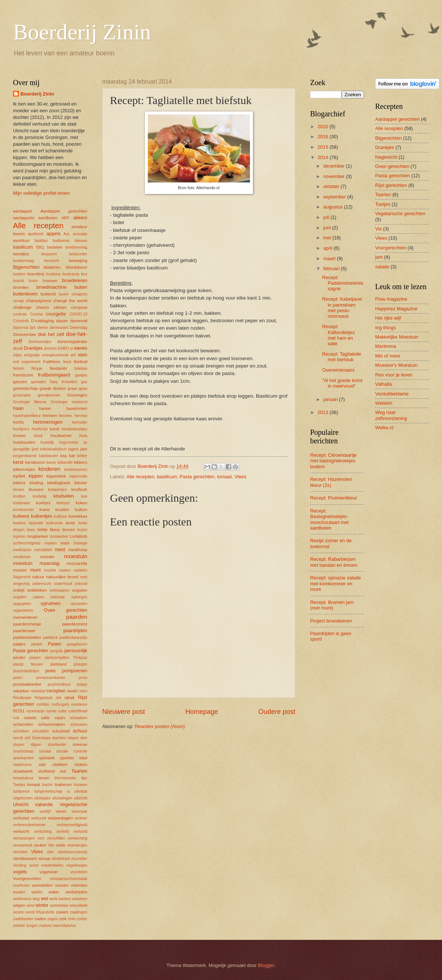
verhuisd (21, 818)
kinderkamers (76, 470)
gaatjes (81, 375)
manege (80, 543)
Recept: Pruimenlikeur (334, 498)
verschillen (56, 838)
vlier (50, 852)
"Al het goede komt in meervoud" (342, 383)
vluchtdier (79, 859)
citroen (60, 307)
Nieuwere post (123, 712)
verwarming (77, 838)
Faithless (52, 362)
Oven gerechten (66, 610)
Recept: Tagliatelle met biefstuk (342, 357)
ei (71, 348)
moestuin (76, 556)
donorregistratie (72, 342)
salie (45, 718)
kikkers (81, 462)
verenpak (79, 811)
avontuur (21, 240)
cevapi (19, 301)
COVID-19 (78, 314)
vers (41, 838)
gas (84, 382)
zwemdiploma (64, 926)
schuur (80, 731)
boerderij (36, 274)
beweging (78, 261)
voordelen (79, 872)
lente (70, 523)
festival (81, 362)
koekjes (43, 503)
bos (84, 274)
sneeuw (80, 744)
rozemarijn (35, 711)
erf (73, 355)
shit (27, 738)
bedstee (55, 247)
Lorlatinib (79, 536)
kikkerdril (65, 462)
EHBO (63, 348)
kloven (19, 490)
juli (327, 217)
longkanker (38, 536)
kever (51, 462)
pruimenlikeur (59, 684)
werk (53, 899)
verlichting (43, 832)
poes (51, 671)
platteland (58, 664)
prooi (83, 678)
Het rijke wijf (388, 318)
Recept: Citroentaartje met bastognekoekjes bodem (333, 461)
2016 (324, 137)
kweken (19, 523)
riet (58, 698)
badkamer (61, 241)
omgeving (21, 584)
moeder (47, 557)
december (334, 166)
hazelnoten (77, 408)
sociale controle (72, 751)
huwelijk (47, 442)
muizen (20, 570)
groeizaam (22, 395)
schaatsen (79, 718)
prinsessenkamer (51, 678)
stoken (81, 764)
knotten (19, 496)
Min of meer (388, 356)
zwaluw (45, 926)
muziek (50, 570)
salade (30, 718)
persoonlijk (76, 651)
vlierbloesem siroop (32, 858)
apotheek (36, 234)
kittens (19, 483)
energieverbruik (55, 355)
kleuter (81, 483)
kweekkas (78, 516)
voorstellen (42, 885)
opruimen (51, 603)
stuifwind (47, 771)
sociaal (45, 751)
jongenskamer (25, 456)
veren (61, 811)
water (54, 892)
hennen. (66, 416)
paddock (50, 638)
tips (84, 778)
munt (35, 570)
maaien (51, 543)
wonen (19, 912)
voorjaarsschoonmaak (69, 879)
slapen (73, 738)
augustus (334, 207)
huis (83, 436)
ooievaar (58, 597)
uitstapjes (42, 798)
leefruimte (54, 523)
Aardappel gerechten (64, 211)
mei (328, 238)
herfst (18, 422)
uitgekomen (23, 798)
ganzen (20, 382)
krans (45, 510)
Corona (36, 314)
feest (67, 362)
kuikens (21, 516)
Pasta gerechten (197, 477)
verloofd (80, 832)
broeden (21, 287)
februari (332, 269)
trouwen (80, 785)
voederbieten (52, 865)
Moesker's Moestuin (396, 365)
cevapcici (79, 294)
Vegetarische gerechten (400, 214)
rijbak (69, 698)
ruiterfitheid (78, 711)
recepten (56, 691)
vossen (62, 885)
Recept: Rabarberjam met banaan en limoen (334, 562)
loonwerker (59, 536)
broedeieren (74, 280)
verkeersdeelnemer (29, 825)
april (328, 248)
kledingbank (59, 483)
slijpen (36, 745)
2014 (324, 157)
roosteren (79, 704)
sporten (67, 758)
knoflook (79, 489)
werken (65, 899)
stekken (60, 764)
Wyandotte (45, 912)
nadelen (80, 570)
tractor (47, 785)
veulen (40, 845)
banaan (81, 241)
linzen (82, 530)
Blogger (266, 965)
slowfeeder (57, 745)
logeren (19, 536)
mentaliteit (43, 550)
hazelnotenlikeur (27, 416)
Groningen (77, 395)
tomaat (224, 477)
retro (83, 691)
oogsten (80, 590)
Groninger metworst (69, 402)
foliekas (81, 368)
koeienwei (22, 503)
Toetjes (19, 785)
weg (36, 899)
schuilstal (61, 731)
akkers (80, 218)
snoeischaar (23, 751)
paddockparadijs (73, 638)
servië (18, 738)
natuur (38, 577)
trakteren (63, 785)
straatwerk (23, 771)
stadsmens (22, 765)
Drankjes (33, 348)
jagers (74, 449)
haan (18, 408)
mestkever (22, 557)
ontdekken (37, 590)
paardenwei (24, 631)
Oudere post (277, 712)
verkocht (21, 831)
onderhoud (63, 584)
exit (16, 362)
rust (16, 718)
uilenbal (81, 791)
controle (20, 314)
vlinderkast (61, 859)
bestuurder (78, 254)
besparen (49, 254)
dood (18, 348)
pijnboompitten (57, 658)
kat (72, 456)
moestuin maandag (36, 563)
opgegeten (22, 604)
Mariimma (386, 346)
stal (42, 764)
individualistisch (53, 449)
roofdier (43, 704)
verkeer (81, 818)
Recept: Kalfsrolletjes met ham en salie (338, 335)
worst (30, 912)
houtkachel (61, 436)
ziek (63, 919)
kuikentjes (41, 516)
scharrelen (23, 724)
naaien (65, 570)
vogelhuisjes (77, 865)
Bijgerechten (26, 267)
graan (72, 389)
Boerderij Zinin (82, 32)
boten (33, 281)
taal (63, 771)
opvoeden (79, 604)
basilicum (167, 477)
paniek (37, 644)
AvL (67, 234)
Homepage (202, 712)
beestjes (21, 254)
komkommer (24, 510)
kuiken (81, 510)
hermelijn (79, 422)
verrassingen (24, 838)
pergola (56, 651)
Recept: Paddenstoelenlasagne (343, 283)
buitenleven (25, 294)
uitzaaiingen (62, 798)
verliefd (63, 832)
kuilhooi (60, 516)
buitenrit (48, 294)
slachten (59, 738)
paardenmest (75, 624)
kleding (37, 483)
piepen (35, 658)
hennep (81, 416)
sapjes (60, 718)
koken (82, 503)
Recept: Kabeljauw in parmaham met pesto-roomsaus (342, 308)
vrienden (79, 885)
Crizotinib (21, 321)
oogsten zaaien (29, 597)
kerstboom (35, 462)
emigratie (32, 355)
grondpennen (49, 395)
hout (38, 436)
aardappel (23, 211)
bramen (50, 281)
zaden (40, 919)
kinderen (50, 469)
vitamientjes (77, 845)
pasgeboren (77, 644)
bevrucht (52, 261)
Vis (51, 845)
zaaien (62, 912)
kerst (18, 462)
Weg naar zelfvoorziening (391, 415)
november (334, 176)
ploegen (80, 664)
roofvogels (61, 704)
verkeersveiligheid (72, 825)
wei (44, 898)
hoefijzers (21, 429)
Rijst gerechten (391, 185)
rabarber (21, 691)
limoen (69, 530)
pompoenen (75, 671)
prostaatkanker (27, 684)
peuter (19, 657)
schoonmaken (52, 724)
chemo (43, 307)
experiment (31, 362)
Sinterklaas (41, 738)
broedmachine (52, 287)
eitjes (17, 355)
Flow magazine (391, 299)
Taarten (79, 771)
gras (83, 388)
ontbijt (19, 590)
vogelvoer (49, 872)
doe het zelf (51, 334)
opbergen (79, 597)
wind (31, 905)
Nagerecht (22, 577)
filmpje (37, 368)
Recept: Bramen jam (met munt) (332, 605)
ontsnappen (59, 590)
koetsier (63, 503)
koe (84, 496)
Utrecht (21, 804)
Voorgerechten (27, 879)
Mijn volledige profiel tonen (41, 193)
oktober (332, 186)
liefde (42, 530)
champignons (38, 301)
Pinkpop (80, 658)
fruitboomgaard (54, 375)
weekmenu (22, 899)
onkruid (81, 584)
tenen (44, 778)
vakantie (44, 804)
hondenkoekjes (74, 429)
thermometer (65, 778)
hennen (50, 415)
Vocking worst (26, 865)
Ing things (386, 328)
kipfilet (19, 476)
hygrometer (69, 442)
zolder (82, 919)
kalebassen (49, 456)
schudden (41, 731)
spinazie (47, 758)
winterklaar (59, 905)
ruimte (51, 711)
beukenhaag (24, 261)
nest (84, 577)
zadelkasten (23, 919)
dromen (50, 348)
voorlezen (21, 885)
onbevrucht (42, 584)
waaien (19, 892)
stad (83, 758)
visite (61, 845)
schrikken (21, 731)
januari (331, 399)
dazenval (79, 321)
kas (64, 456)
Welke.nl (384, 428)
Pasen (55, 644)
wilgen (19, 905)
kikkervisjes (24, 469)
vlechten (20, 852)
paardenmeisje (27, 624)
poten (18, 678)
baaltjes (41, 241)
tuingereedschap (48, 791)
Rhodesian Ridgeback (33, 698)
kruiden (62, 510)
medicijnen (22, 550)
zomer (19, 925)
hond (54, 429)
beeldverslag (77, 247)
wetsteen (80, 899)
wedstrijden (76, 892)
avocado (80, 234)
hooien (19, 436)
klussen (36, 489)
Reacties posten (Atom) (160, 726)
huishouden (24, 442)
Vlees (240, 477)
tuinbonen (21, 791)
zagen (53, 919)
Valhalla (383, 384)
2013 (324, 412)
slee (84, 738)
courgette (56, 314)
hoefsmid (39, 429)
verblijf (45, 811)
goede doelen (53, 388)
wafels (37, 892)
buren (64, 294)
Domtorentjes (40, 342)
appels (53, 234)
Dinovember (25, 334)
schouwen (79, 725)
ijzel (35, 449)
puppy (82, 684)
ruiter (62, 711)
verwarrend (23, 845)
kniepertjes (58, 490)
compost (79, 307)
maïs (65, 543)
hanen (45, 408)
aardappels (24, 218)
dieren (43, 328)
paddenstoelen (27, 637)
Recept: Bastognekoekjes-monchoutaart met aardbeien (329, 519)
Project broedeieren (331, 621)
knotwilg (40, 496)
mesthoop (78, 550)
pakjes (19, 644)
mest (60, 549)
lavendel (36, 523)
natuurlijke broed (62, 577)
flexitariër (58, 368)
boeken (19, 274)
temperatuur (23, 778)
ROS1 (19, 711)
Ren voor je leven (394, 375)
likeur (55, 530)
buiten (81, 287)
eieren (81, 348)
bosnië (19, 281)
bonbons (53, 274)
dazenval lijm (24, 328)
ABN (65, 218)
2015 (324, 147)
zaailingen (79, 912)
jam (84, 449)
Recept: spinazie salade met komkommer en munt (336, 583)
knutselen (64, 496)
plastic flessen (28, 664)
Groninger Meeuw (30, 402)
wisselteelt (79, 905)
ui (68, 791)
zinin (72, 919)
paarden (77, 617)
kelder (82, 456)
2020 (324, 127)
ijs (85, 442)
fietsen (19, 368)
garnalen (38, 382)
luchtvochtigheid (27, 543)
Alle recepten (140, 477)
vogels (20, 872)
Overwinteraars (338, 370)
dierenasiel (59, 328)
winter (42, 905)
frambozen (23, 375)
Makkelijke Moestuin (397, 337)
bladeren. (53, 267)
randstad (38, 691)
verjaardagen (60, 818)
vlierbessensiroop (72, 852)
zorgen (32, 926)
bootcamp (71, 274)
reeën (72, 691)
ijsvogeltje (21, 449)
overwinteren (25, 617)
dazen (62, 321)
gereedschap (25, 388)
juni (328, 228)
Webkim (384, 403)
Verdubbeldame (392, 394)
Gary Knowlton (64, 382)
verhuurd (38, 818)
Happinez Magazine (396, 309)
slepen (19, 745)
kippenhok (56, 476)
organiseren (23, 610)
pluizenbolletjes (26, 671)
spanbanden (24, 758)
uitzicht (81, 798)
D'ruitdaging (43, 321)
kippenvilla (78, 476)
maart (330, 258)
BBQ (40, 247)
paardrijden (75, 630)
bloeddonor (77, 267)
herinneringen (48, 422)
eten (83, 355)
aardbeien (48, 218)
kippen (36, 476)
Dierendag (78, 328)
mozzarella (77, 563)
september (335, 197)
